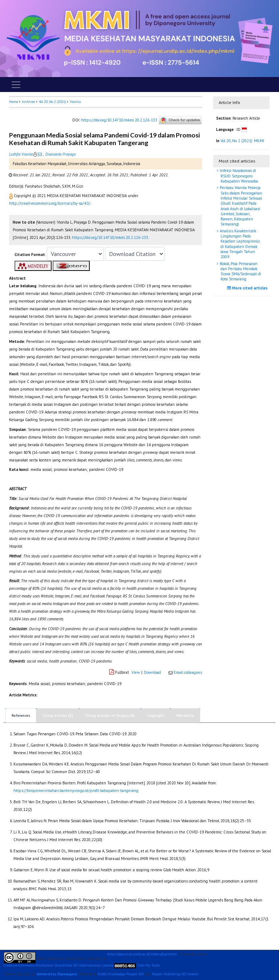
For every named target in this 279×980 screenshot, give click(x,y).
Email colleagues (188, 672)
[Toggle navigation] (16, 85)
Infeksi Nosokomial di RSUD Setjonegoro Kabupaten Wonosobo (238, 176)
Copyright (156, 715)
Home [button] (13, 102)
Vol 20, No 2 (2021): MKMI (242, 141)
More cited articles (248, 288)
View (136, 672)
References (21, 715)
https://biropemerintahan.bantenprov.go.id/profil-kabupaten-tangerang (76, 791)
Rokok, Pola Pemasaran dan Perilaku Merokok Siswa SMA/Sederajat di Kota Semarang (240, 271)
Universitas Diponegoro (57, 974)
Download (152, 672)
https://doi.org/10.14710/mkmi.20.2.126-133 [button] (110, 237)
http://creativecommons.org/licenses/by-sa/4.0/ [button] (50, 203)
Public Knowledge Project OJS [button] (121, 974)
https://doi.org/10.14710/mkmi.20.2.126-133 (119, 120)
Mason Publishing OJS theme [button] (175, 974)
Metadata (185, 715)
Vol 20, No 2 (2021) (52, 102)
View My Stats (148, 965)
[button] (11, 196)
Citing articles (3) (58, 715)
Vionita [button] (75, 102)
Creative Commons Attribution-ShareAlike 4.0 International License (58, 965)
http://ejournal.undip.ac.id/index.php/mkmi (142, 954)
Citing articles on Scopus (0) (110, 715)
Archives (28, 102)
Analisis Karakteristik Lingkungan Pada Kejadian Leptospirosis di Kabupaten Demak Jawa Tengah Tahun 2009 (239, 244)
